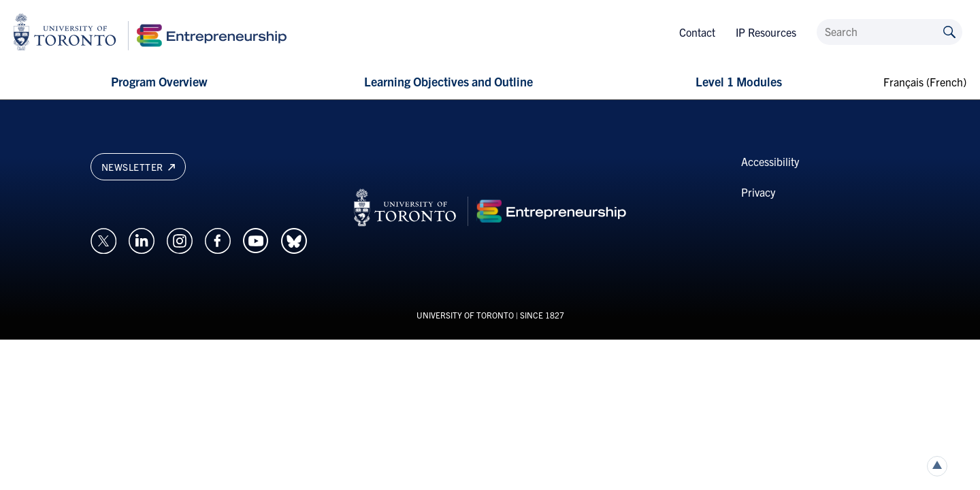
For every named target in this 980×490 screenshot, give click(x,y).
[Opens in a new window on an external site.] (103, 239)
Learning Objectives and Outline (448, 81)
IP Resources (766, 32)
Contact (697, 32)
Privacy (758, 192)
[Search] (889, 32)
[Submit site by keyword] (949, 31)
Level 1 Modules (739, 81)
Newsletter (138, 167)
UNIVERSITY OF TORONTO (465, 315)
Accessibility (770, 161)
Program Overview (159, 81)
